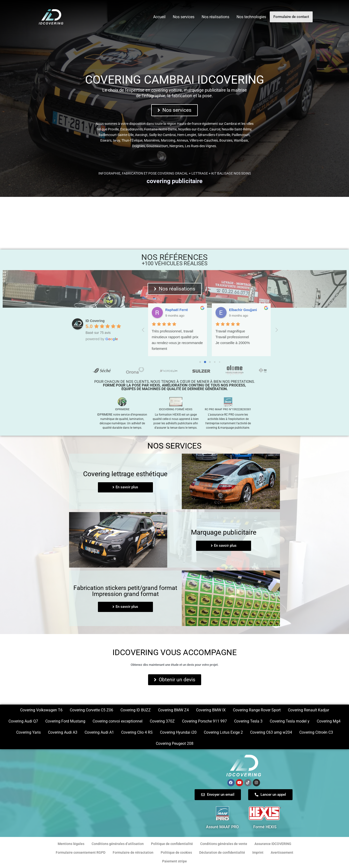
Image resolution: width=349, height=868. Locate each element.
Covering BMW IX (211, 710)
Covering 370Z (162, 721)
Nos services (184, 17)
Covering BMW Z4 (173, 710)
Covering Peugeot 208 (175, 743)
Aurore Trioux (176, 310)
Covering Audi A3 (63, 732)
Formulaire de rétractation (133, 852)
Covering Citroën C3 (316, 732)
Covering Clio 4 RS (137, 732)
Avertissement (282, 852)
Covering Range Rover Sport (257, 710)
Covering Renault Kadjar (309, 710)
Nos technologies (251, 17)
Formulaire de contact (291, 17)
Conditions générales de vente (224, 844)
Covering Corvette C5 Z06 (91, 710)
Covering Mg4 (329, 721)
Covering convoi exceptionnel (118, 721)
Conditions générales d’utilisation (118, 844)
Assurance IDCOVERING (273, 844)
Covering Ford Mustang (65, 721)
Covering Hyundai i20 (178, 732)
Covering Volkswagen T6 (41, 710)
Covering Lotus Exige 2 (223, 732)
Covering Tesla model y (290, 721)
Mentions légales (71, 844)
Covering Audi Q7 (23, 721)
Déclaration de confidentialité (222, 852)
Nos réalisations (215, 17)
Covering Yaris (28, 732)
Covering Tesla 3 (248, 721)
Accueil (159, 17)
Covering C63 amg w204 (271, 732)
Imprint (258, 852)
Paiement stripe (174, 861)
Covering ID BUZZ (136, 710)
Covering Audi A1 (99, 732)
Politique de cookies (176, 852)
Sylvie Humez (240, 310)
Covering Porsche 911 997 (204, 721)
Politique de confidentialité (172, 844)
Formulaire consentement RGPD (81, 852)
